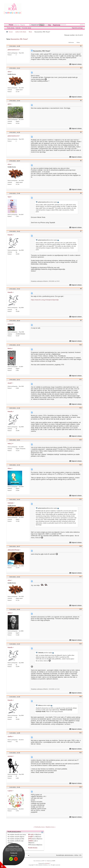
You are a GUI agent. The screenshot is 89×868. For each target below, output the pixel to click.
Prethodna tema (40, 827)
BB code (31, 834)
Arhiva (76, 855)
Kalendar (18, 28)
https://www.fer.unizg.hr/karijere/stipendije (45, 300)
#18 (81, 609)
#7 (81, 231)
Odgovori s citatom (76, 64)
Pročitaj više (14, 853)
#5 (81, 161)
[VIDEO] (31, 841)
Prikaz (78, 42)
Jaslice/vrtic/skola (21, 32)
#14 (81, 465)
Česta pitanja (11, 28)
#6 (81, 193)
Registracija (57, 25)
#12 (81, 408)
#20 (81, 697)
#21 (81, 733)
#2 (81, 68)
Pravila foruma (33, 848)
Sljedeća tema (50, 827)
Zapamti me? (34, 25)
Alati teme (71, 42)
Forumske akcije (26, 28)
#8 (81, 289)
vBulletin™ (48, 863)
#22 (81, 753)
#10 (81, 345)
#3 (81, 100)
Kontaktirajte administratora (65, 855)
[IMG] (30, 839)
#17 (81, 577)
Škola (30, 32)
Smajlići (31, 837)
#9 (81, 320)
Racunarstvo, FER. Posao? (19, 39)
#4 (81, 132)
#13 (81, 440)
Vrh (80, 855)
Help (49, 25)
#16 (81, 546)
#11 (81, 379)
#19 (81, 644)
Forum (11, 25)
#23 (81, 787)
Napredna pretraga (77, 28)
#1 (81, 46)
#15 (81, 499)
